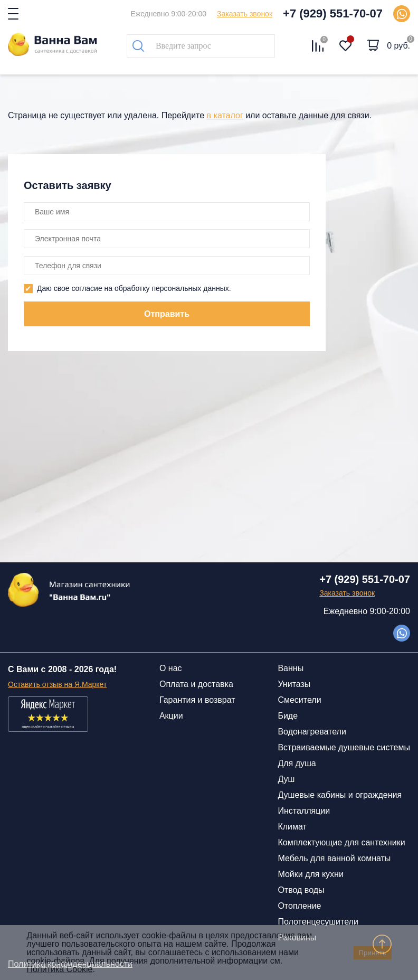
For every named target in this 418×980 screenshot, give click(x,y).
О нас (171, 668)
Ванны (291, 668)
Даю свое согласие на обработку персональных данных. (134, 288)
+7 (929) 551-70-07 (333, 13)
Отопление (299, 906)
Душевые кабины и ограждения (340, 795)
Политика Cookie (59, 969)
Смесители (299, 700)
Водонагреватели (312, 732)
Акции (171, 716)
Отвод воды (301, 890)
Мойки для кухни (310, 874)
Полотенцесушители (318, 922)
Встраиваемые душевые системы (344, 747)
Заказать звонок (245, 14)
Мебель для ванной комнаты (334, 858)
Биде (288, 716)
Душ (286, 779)
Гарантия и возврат (197, 700)
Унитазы (294, 684)
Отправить (167, 314)
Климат (292, 827)
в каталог (225, 115)
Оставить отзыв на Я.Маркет (57, 684)
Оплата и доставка (196, 684)
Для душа (297, 763)
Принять (373, 953)
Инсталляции (304, 811)
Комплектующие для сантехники (341, 842)
